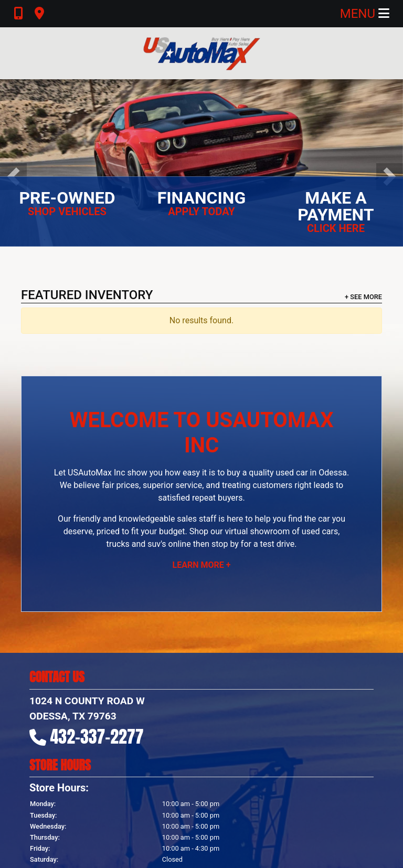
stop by (225, 544)
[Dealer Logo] (201, 53)
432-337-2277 (97, 737)
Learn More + (202, 565)
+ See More (363, 297)
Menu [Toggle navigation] (365, 14)
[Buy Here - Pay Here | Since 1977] (201, 162)
